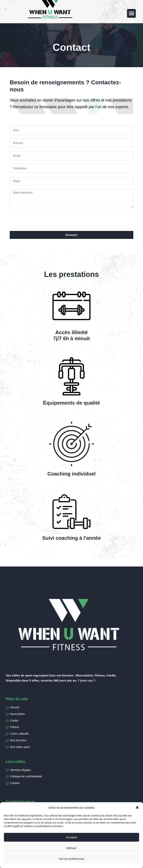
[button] (137, 807)
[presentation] (39, 219)
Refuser (71, 848)
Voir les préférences (71, 859)
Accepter (71, 837)
